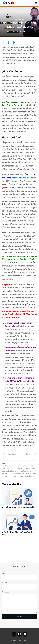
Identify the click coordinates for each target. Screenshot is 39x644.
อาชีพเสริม (15, 32)
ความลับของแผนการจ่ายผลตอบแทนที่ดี (19, 499)
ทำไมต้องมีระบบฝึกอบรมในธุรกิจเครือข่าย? (19, 525)
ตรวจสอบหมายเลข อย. (21, 178)
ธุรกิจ (9, 32)
